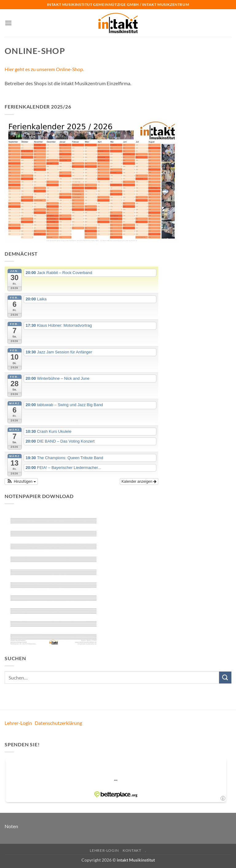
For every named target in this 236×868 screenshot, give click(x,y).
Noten (11, 826)
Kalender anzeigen (139, 482)
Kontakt (132, 850)
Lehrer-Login (18, 723)
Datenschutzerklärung (58, 723)
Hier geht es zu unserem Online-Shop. (44, 69)
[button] (8, 23)
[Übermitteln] (225, 678)
